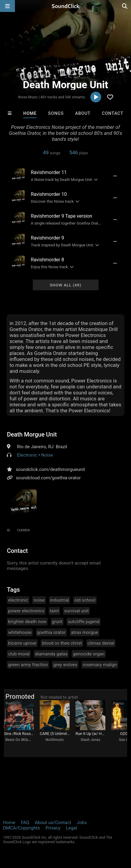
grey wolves (65, 665)
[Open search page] (125, 6)
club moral (19, 654)
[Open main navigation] (7, 6)
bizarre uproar (22, 643)
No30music (55, 740)
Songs (56, 113)
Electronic (27, 455)
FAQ (25, 823)
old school (85, 600)
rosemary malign (100, 665)
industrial (60, 600)
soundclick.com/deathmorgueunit (50, 469)
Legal (71, 828)
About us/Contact (53, 823)
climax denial (101, 643)
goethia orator (51, 632)
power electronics (26, 611)
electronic (18, 600)
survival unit (76, 611)
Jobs (82, 823)
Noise (47, 455)
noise (39, 600)
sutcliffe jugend (84, 622)
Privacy (53, 828)
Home (30, 113)
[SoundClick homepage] (66, 6)
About (83, 113)
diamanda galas (51, 654)
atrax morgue (85, 632)
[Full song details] (115, 176)
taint (54, 611)
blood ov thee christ (62, 643)
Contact (113, 113)
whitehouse (20, 632)
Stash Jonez (90, 740)
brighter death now (27, 622)
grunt (57, 622)
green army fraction (28, 665)
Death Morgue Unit (32, 434)
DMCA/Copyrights (21, 828)
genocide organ (89, 654)
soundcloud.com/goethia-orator (48, 478)
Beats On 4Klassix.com (24, 740)
